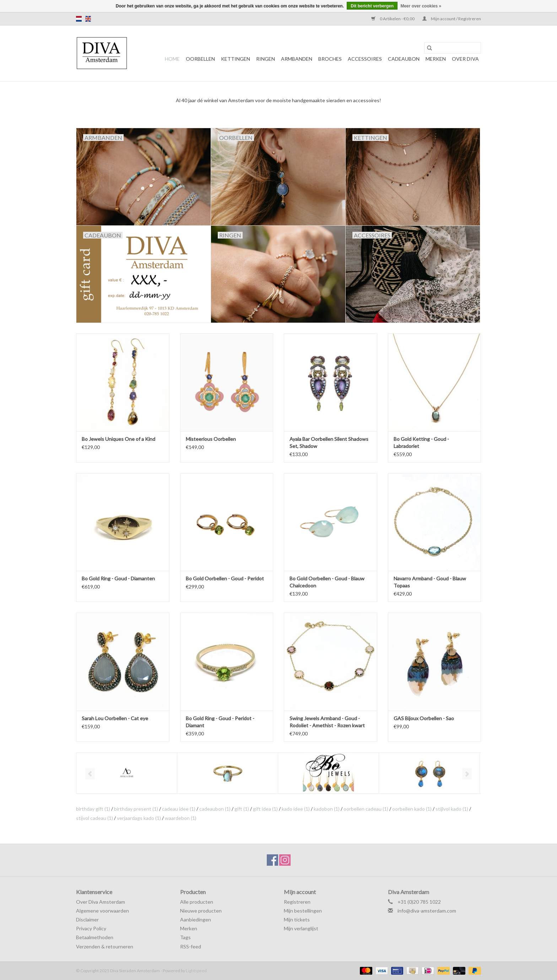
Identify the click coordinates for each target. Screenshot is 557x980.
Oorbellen (200, 59)
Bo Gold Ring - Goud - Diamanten (118, 578)
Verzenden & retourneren (105, 946)
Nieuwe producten (201, 911)
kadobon (327, 809)
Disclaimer (87, 919)
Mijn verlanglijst (301, 928)
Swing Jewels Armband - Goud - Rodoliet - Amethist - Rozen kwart (327, 722)
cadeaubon (215, 809)
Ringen (266, 59)
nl (79, 19)
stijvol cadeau (94, 818)
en (88, 19)
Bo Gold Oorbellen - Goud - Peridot (225, 578)
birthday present (136, 809)
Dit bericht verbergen (372, 6)
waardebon (181, 818)
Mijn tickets (297, 919)
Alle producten (197, 902)
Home (172, 59)
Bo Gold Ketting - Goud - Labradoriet (421, 442)
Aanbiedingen (196, 919)
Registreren (297, 902)
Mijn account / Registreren (452, 19)
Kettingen (236, 59)
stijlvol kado (452, 809)
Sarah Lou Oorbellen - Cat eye (115, 718)
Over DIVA (465, 59)
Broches (330, 59)
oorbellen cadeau (366, 809)
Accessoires (365, 59)
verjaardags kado (139, 818)
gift (242, 809)
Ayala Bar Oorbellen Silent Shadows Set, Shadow (329, 442)
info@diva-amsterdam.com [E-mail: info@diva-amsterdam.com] (427, 911)
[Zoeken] (453, 48)
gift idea (265, 809)
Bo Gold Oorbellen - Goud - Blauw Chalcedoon (327, 582)
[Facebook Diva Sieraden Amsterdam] (272, 860)
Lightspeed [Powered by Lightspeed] (196, 971)
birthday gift (93, 809)
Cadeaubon (404, 59)
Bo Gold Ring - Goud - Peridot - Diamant (220, 722)
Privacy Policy (91, 928)
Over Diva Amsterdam (101, 902)
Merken (436, 59)
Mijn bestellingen (303, 911)
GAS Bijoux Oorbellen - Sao (424, 718)
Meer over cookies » (421, 6)
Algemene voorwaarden (102, 911)
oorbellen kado (412, 809)
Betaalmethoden (95, 937)
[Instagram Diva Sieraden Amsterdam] (285, 860)
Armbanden (297, 59)
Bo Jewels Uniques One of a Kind (118, 439)
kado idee (296, 809)
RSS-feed (191, 946)
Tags (185, 937)
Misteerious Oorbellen (211, 439)
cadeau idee (179, 809)
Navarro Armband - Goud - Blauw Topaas (430, 582)
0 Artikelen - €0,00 (393, 19)
